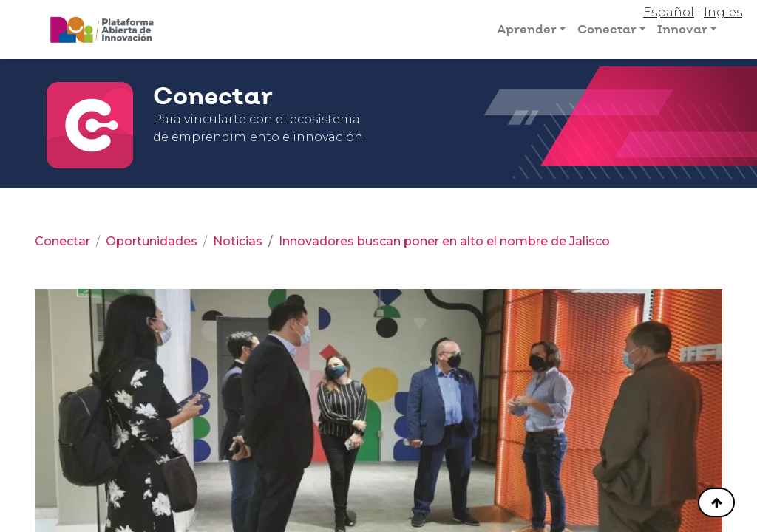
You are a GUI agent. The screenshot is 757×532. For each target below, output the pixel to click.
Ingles (723, 12)
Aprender (527, 30)
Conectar (607, 30)
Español (669, 12)
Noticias (238, 241)
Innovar (682, 30)
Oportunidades (152, 241)
